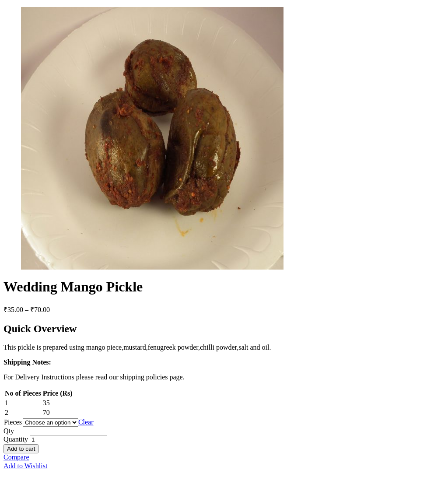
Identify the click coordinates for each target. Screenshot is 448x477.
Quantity (16, 439)
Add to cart (21, 449)
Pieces (13, 422)
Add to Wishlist (25, 466)
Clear (86, 422)
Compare (16, 457)
